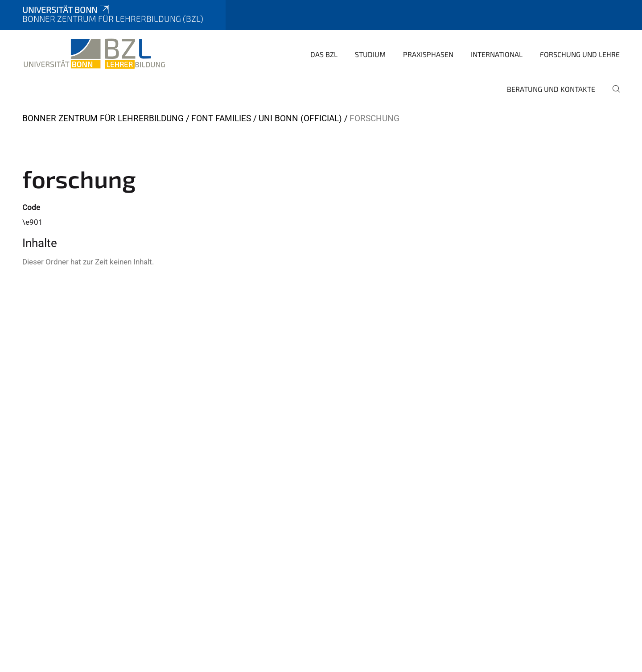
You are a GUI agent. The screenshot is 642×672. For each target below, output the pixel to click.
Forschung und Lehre (580, 54)
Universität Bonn (66, 10)
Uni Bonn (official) (300, 118)
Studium (370, 54)
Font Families (221, 118)
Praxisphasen (428, 54)
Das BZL (324, 54)
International (497, 54)
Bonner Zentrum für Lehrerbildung (103, 118)
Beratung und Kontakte (551, 89)
